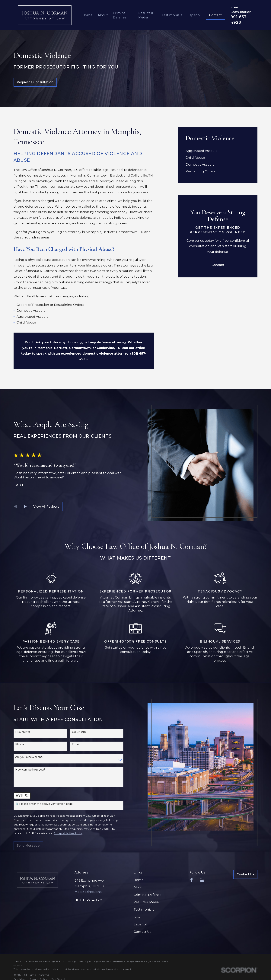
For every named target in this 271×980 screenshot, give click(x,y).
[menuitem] (218, 151)
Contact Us (142, 932)
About (139, 887)
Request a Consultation (35, 82)
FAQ (137, 917)
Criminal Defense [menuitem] (120, 15)
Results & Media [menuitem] (146, 15)
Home (139, 880)
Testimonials (144, 909)
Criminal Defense (148, 895)
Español (140, 924)
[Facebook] (191, 880)
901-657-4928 (88, 900)
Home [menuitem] (87, 15)
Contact (215, 15)
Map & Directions (88, 892)
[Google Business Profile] (202, 880)
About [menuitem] (103, 15)
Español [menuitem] (194, 15)
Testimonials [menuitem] (172, 15)
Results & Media (146, 902)
